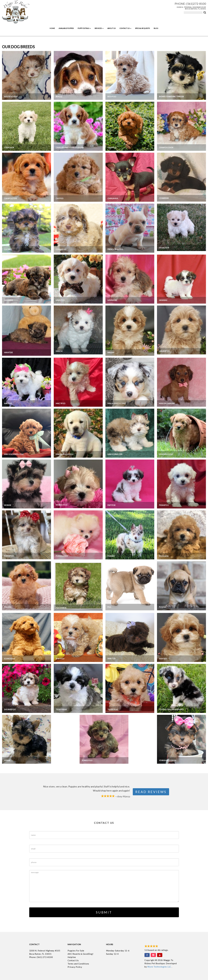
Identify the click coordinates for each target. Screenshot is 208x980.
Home (52, 28)
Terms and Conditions (78, 964)
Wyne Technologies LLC (160, 967)
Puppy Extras (84, 28)
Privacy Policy (75, 967)
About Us (111, 28)
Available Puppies (66, 28)
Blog (156, 28)
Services (99, 28)
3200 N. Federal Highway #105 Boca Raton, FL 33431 (191, 8)
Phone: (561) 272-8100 (41, 957)
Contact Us (125, 28)
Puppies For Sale (76, 951)
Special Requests (142, 28)
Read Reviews (151, 792)
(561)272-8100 (196, 4)
